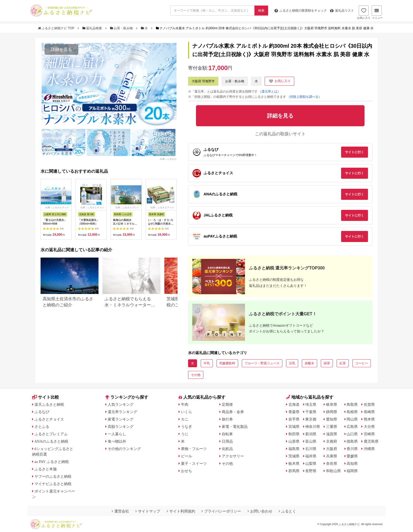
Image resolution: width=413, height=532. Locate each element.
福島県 (294, 449)
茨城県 (294, 456)
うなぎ (186, 427)
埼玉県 (311, 404)
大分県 (369, 427)
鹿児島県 (371, 441)
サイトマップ (148, 511)
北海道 (294, 404)
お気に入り (364, 12)
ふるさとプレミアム (51, 434)
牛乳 (207, 363)
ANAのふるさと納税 (51, 441)
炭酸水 (309, 363)
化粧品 (227, 449)
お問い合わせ (260, 511)
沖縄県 (369, 449)
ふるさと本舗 (46, 469)
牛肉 (185, 404)
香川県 (352, 449)
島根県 (352, 412)
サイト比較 (46, 397)
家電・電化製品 (235, 427)
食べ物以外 (117, 441)
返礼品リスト (342, 11)
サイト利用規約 (181, 511)
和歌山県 (333, 471)
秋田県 (294, 434)
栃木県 (294, 463)
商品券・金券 (233, 412)
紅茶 (343, 363)
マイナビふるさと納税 (53, 484)
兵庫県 (332, 456)
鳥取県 (352, 404)
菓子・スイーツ (194, 463)
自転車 (227, 434)
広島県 (352, 427)
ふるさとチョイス (49, 419)
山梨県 (311, 463)
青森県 (294, 412)
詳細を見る (61, 49)
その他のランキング (124, 449)
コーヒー (362, 363)
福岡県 (352, 471)
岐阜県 (332, 404)
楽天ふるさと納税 (49, 404)
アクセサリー (233, 456)
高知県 (352, 463)
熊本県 (369, 419)
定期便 (227, 404)
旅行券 (227, 419)
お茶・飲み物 (122, 28)
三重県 (332, 427)
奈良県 (332, 463)
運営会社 (120, 511)
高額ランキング (121, 427)
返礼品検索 (93, 28)
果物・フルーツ (194, 449)
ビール (186, 456)
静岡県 (332, 412)
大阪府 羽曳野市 (203, 81)
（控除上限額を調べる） (304, 97)
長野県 (311, 471)
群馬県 (294, 471)
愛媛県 (352, 456)
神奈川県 (313, 427)
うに (185, 434)
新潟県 (311, 434)
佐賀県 (369, 404)
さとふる (42, 427)
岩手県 (294, 419)
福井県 (311, 456)
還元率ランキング (122, 412)
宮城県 (294, 427)
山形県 (294, 441)
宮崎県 (369, 434)
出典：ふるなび (168, 159)
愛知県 (332, 419)
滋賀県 (332, 434)
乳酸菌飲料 (227, 363)
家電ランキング (121, 419)
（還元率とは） (269, 91)
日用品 (227, 441)
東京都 (311, 419)
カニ (185, 419)
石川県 (311, 449)
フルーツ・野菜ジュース (262, 363)
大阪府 (332, 449)
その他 (196, 375)
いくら (186, 412)
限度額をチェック (301, 11)
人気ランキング (121, 404)
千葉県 (311, 412)
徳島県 (352, 441)
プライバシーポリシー (221, 511)
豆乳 (292, 363)
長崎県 (369, 412)
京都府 (332, 441)
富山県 (311, 441)
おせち (186, 471)
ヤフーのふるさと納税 (53, 476)
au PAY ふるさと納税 (52, 462)
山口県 (352, 434)
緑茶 (327, 363)
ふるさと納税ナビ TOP (56, 28)
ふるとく (287, 511)
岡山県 (352, 419)
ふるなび (42, 412)
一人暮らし (117, 434)
